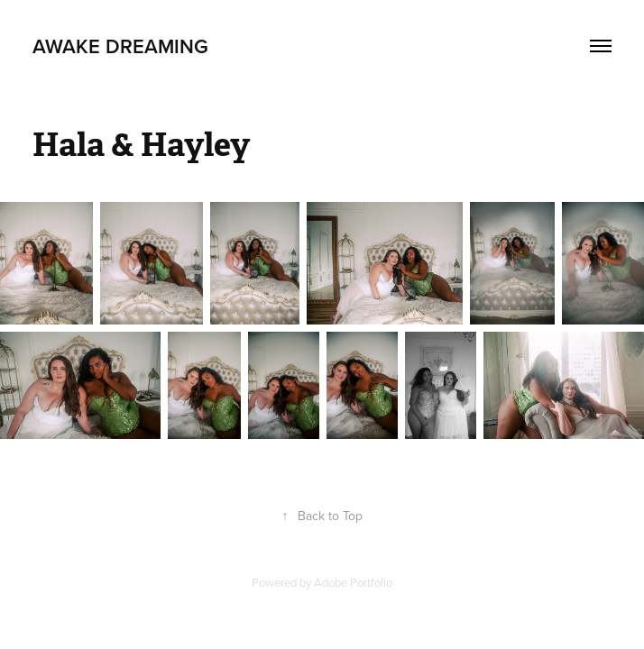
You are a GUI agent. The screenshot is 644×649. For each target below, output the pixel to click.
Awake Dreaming (120, 46)
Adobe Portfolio (353, 582)
